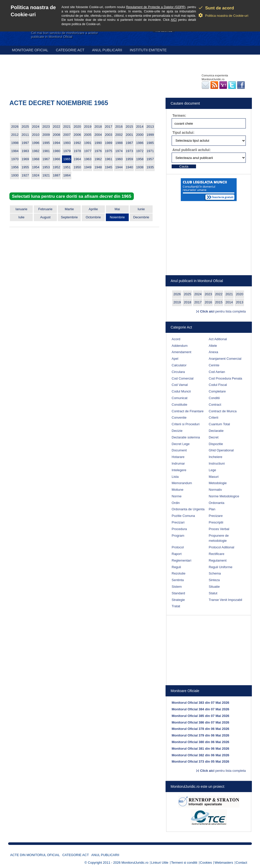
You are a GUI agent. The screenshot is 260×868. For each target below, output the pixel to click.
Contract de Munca (223, 411)
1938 (140, 167)
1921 (46, 175)
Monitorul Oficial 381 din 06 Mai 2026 (200, 749)
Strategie (178, 600)
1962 (98, 159)
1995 (46, 143)
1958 (140, 159)
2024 (36, 127)
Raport (177, 554)
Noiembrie (117, 217)
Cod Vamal (180, 385)
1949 (88, 167)
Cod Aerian (217, 372)
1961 (109, 159)
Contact (242, 863)
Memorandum (182, 483)
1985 (150, 143)
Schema (215, 573)
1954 (36, 167)
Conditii (214, 398)
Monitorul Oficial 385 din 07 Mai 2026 (200, 716)
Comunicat (180, 398)
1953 (46, 167)
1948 (98, 167)
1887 (56, 175)
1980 (56, 151)
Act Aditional (218, 339)
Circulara (178, 372)
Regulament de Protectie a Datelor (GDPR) (156, 7)
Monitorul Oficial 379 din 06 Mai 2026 (200, 735)
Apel (175, 359)
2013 (150, 127)
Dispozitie (216, 444)
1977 (88, 151)
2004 (98, 135)
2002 (119, 135)
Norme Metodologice (224, 496)
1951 (67, 167)
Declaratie (216, 431)
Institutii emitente (148, 50)
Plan (212, 509)
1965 (67, 159)
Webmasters (224, 863)
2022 (56, 127)
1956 (15, 167)
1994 (56, 143)
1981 (46, 151)
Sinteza (214, 580)
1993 (67, 143)
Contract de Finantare (188, 411)
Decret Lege (181, 444)
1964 (77, 159)
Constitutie (179, 405)
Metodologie (218, 483)
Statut (213, 593)
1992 (77, 143)
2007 (67, 135)
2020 (77, 127)
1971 (150, 151)
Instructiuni (217, 463)
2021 (67, 127)
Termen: (179, 116)
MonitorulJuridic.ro (135, 863)
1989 (109, 143)
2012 (15, 135)
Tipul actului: (183, 133)
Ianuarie (21, 209)
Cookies (206, 863)
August (45, 217)
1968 (36, 159)
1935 (150, 167)
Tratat (176, 606)
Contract (215, 405)
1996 (36, 143)
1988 (119, 143)
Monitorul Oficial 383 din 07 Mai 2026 (200, 703)
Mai (117, 209)
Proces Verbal (219, 529)
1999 (150, 135)
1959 (129, 159)
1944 (119, 167)
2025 (25, 127)
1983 (25, 151)
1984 (15, 151)
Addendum (180, 346)
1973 (129, 151)
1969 (25, 159)
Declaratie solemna (186, 437)
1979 (67, 151)
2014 (140, 127)
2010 (36, 135)
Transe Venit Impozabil (225, 600)
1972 (140, 151)
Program (178, 536)
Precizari (178, 522)
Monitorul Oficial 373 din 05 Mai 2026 (200, 761)
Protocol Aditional (221, 547)
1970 (15, 159)
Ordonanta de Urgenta (188, 509)
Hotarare (178, 457)
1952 (56, 167)
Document (179, 450)
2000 (140, 135)
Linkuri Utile (160, 863)
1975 (109, 151)
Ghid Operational (221, 450)
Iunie (141, 209)
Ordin (176, 503)
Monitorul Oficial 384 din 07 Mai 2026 (200, 709)
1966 (56, 159)
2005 (88, 135)
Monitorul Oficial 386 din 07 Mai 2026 (200, 722)
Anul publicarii (107, 50)
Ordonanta (216, 503)
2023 (46, 127)
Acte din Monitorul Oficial (35, 855)
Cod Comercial (183, 378)
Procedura (179, 529)
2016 (119, 127)
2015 (129, 127)
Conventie (179, 417)
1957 (150, 159)
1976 (98, 151)
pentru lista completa (223, 311)
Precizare (216, 516)
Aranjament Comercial (225, 359)
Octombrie (93, 217)
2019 (88, 127)
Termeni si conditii (184, 863)
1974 (119, 151)
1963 (88, 159)
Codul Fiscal (218, 385)
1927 (25, 175)
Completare (217, 391)
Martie (69, 209)
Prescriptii (216, 522)
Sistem (177, 587)
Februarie (45, 209)
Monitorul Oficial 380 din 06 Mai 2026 (200, 742)
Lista (175, 477)
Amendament (181, 352)
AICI (174, 20)
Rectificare (216, 554)
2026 (15, 127)
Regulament (218, 560)
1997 (25, 143)
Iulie (21, 217)
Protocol (178, 547)
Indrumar (178, 463)
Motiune (177, 490)
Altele (213, 346)
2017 (109, 127)
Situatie (214, 587)
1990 (98, 143)
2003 (109, 135)
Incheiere (215, 457)
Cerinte (214, 365)
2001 (129, 135)
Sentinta (178, 580)
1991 (88, 143)
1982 (36, 151)
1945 (109, 167)
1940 (129, 167)
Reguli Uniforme (221, 567)
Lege (212, 470)
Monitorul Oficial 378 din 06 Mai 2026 (200, 729)
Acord (176, 339)
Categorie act (70, 50)
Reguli (176, 567)
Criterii (214, 417)
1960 (119, 159)
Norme (177, 496)
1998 (15, 143)
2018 (98, 127)
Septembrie (69, 217)
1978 (77, 151)
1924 (36, 175)
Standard (178, 593)
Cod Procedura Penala (225, 378)
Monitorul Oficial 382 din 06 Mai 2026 (200, 755)
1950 (77, 167)
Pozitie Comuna (183, 516)
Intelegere (179, 470)
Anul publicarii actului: (192, 150)
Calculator (179, 365)
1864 (67, 175)
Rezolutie (178, 573)
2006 (77, 135)
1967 (46, 159)
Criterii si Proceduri (186, 424)
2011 (25, 135)
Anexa (213, 352)
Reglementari (181, 560)
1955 (25, 167)
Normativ (215, 490)
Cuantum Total (219, 424)
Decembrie (141, 217)
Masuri (214, 477)
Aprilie (93, 209)
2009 (46, 135)
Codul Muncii (181, 391)
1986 (140, 143)
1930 (15, 175)
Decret (214, 437)
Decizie (177, 431)
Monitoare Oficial (30, 50)
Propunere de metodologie (219, 538)
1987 (129, 143)
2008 (56, 135)
